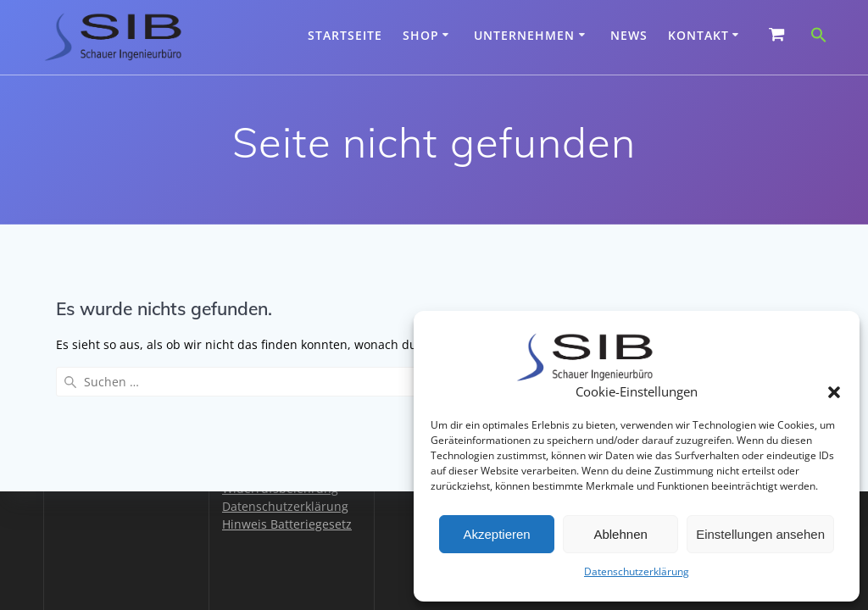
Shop (421, 35)
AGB (234, 435)
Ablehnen (620, 534)
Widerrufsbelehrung (280, 488)
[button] (834, 392)
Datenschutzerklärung (637, 571)
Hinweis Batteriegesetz (287, 524)
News (629, 35)
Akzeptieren (496, 534)
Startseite (345, 35)
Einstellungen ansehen (760, 534)
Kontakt (698, 35)
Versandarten (261, 471)
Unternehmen (524, 35)
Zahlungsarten (264, 453)
